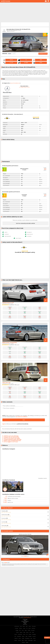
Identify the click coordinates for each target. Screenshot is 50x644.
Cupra (24, 628)
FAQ (25, 623)
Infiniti (17, 632)
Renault (16, 638)
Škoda (27, 642)
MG (27, 634)
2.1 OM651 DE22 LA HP (24, 87)
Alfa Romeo (17, 626)
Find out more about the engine (12, 438)
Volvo (35, 640)
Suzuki (19, 640)
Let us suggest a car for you (11, 442)
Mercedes (34, 634)
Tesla (23, 640)
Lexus (24, 634)
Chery (30, 626)
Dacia (30, 628)
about (25, 620)
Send (24, 420)
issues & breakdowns (15, 83)
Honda (29, 630)
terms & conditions (25, 621)
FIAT (20, 630)
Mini (15, 636)
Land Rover (20, 634)
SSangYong (27, 638)
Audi (21, 626)
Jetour (27, 632)
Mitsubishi (19, 636)
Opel (26, 636)
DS (27, 628)
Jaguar (21, 632)
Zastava (23, 642)
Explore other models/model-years (12, 441)
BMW (24, 626)
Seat (31, 638)
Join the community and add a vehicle (25, 223)
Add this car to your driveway (11, 436)
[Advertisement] (25, 12)
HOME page (25, 619)
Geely (26, 630)
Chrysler (16, 628)
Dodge (17, 630)
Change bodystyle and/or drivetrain (13, 439)
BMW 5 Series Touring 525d (10, 343)
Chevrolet (34, 626)
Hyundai (33, 630)
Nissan (23, 636)
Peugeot (30, 636)
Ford (23, 630)
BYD (27, 626)
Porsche (34, 636)
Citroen (20, 628)
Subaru (16, 640)
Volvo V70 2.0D (6, 383)
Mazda (30, 634)
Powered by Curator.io (43, 478)
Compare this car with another (11, 437)
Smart (34, 638)
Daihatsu (33, 628)
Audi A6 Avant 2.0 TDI (8, 303)
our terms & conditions (22, 417)
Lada (33, 632)
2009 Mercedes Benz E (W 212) (25, 534)
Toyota (26, 640)
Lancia (16, 634)
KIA (30, 632)
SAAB (23, 638)
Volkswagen (30, 640)
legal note (25, 622)
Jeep (24, 632)
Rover (20, 638)
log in (4, 424)
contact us (25, 624)
